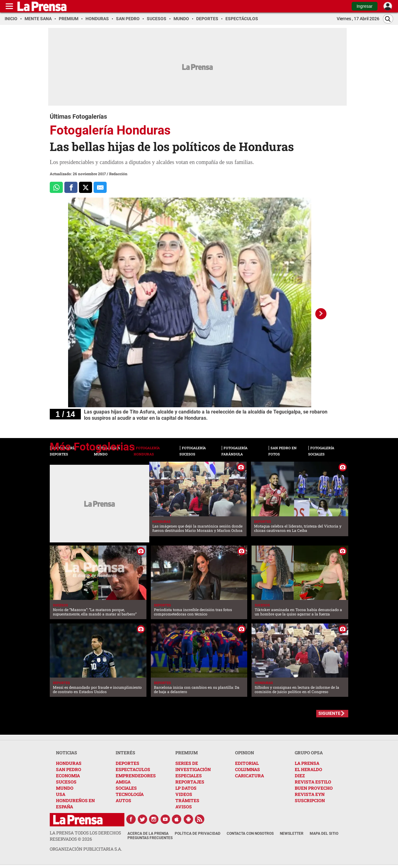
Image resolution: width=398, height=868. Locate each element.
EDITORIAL (247, 763)
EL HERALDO (308, 769)
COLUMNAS (248, 769)
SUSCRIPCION (310, 800)
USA (61, 794)
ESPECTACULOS (133, 769)
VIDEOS (184, 794)
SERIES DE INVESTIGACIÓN (193, 766)
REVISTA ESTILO (313, 782)
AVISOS (184, 807)
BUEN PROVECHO (314, 788)
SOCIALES (126, 788)
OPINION (245, 753)
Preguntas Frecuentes (150, 838)
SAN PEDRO (69, 769)
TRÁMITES (187, 800)
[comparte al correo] (100, 187)
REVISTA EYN (310, 794)
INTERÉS (125, 753)
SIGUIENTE (329, 713)
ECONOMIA (68, 776)
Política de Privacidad (198, 834)
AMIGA (123, 782)
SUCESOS (66, 782)
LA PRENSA (307, 763)
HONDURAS (69, 763)
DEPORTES (127, 763)
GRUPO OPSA (309, 753)
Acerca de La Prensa (148, 834)
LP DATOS (186, 788)
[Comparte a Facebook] (71, 187)
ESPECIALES (189, 776)
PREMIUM (187, 753)
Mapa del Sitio (324, 834)
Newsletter (292, 834)
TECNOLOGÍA (130, 794)
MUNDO (65, 788)
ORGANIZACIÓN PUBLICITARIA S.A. (86, 849)
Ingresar (365, 6)
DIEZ (300, 776)
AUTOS (123, 800)
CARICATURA (250, 776)
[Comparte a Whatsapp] (56, 187)
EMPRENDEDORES (136, 776)
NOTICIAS (67, 753)
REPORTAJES (190, 782)
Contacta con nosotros (250, 834)
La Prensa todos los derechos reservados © (85, 836)
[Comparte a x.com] (86, 187)
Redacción (118, 174)
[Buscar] (388, 19)
